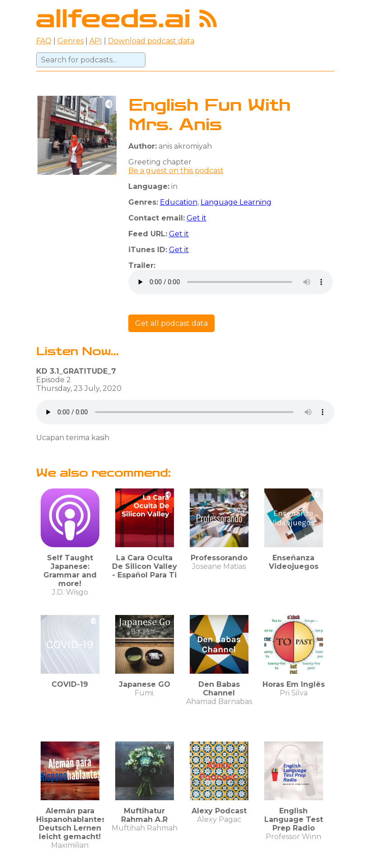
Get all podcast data (171, 323)
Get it (197, 218)
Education (179, 202)
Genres (70, 41)
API (96, 41)
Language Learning (236, 202)
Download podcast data (151, 41)
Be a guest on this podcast (176, 171)
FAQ (44, 41)
